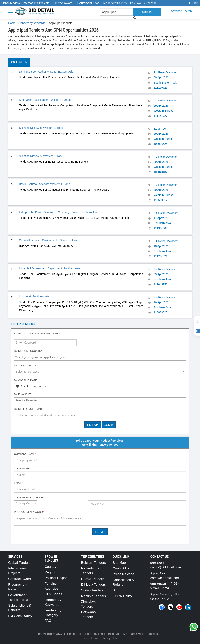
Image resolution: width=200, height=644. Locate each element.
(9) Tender (19, 62)
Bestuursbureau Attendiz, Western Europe (44, 184)
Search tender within (38, 334)
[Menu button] (12, 12)
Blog (116, 590)
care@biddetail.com (165, 578)
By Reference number (30, 409)
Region (50, 572)
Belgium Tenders (93, 563)
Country (51, 567)
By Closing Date (25, 380)
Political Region (56, 578)
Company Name (25, 454)
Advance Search (181, 11)
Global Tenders (11, 3)
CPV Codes (53, 594)
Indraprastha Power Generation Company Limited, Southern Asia (58, 212)
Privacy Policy (110, 638)
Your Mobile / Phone (29, 498)
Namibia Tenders (93, 596)
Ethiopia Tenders (93, 585)
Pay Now (136, 3)
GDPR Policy (122, 596)
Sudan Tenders (92, 590)
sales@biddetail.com (166, 567)
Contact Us (121, 568)
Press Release (124, 574)
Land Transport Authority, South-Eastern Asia (46, 72)
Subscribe (150, 3)
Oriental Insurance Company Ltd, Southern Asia (48, 240)
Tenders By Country (115, 3)
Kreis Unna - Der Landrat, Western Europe (45, 100)
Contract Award (62, 3)
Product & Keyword (29, 512)
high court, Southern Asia (34, 296)
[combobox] (100, 357)
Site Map (119, 563)
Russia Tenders (92, 579)
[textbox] (101, 357)
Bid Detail (154, 634)
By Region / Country (28, 351)
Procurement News (87, 3)
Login (194, 3)
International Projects (36, 3)
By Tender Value (26, 366)
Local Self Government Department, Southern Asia (50, 268)
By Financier (23, 394)
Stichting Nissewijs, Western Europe (41, 128)
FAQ (48, 621)
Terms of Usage (91, 638)
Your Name (22, 468)
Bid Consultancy (20, 616)
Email (18, 483)
